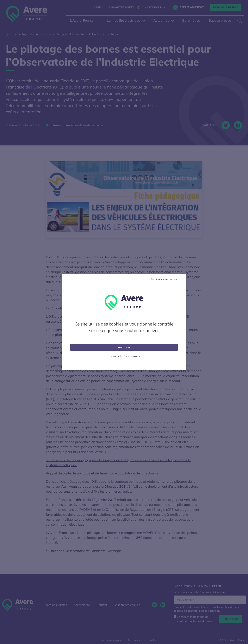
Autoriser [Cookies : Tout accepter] (124, 347)
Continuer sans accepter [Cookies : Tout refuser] (165, 279)
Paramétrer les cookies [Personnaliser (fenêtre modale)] (125, 356)
